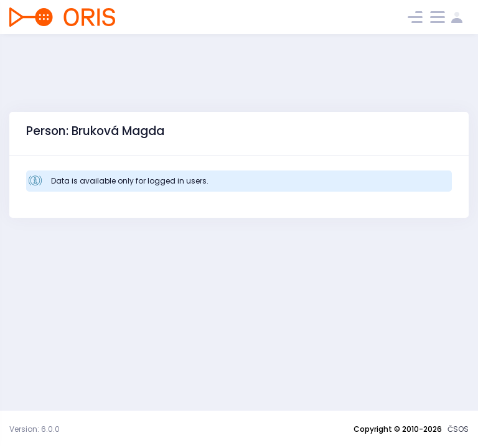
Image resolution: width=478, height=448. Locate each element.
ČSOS (458, 429)
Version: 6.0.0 (35, 429)
